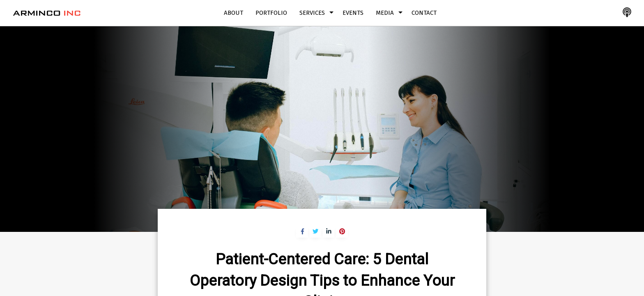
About (233, 13)
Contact (424, 13)
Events (353, 13)
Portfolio (271, 13)
